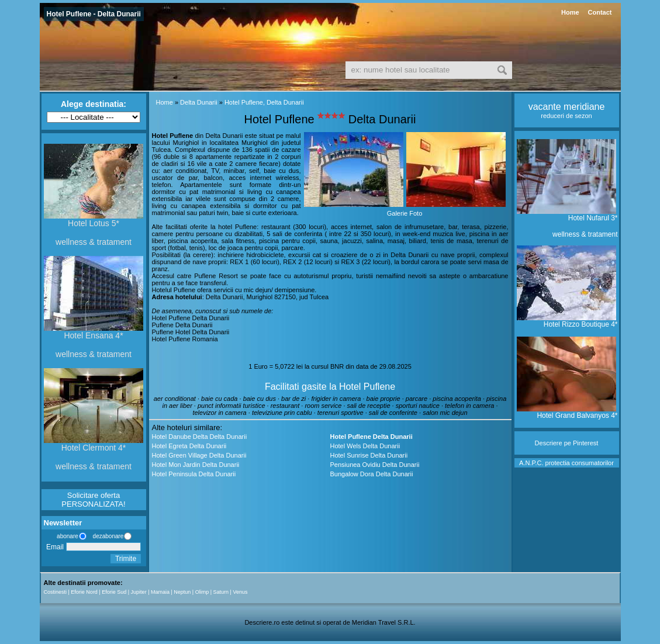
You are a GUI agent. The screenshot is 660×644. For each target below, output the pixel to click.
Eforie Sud (114, 592)
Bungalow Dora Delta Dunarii (372, 474)
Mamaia (160, 592)
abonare (66, 536)
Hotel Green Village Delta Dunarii (199, 455)
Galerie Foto (405, 213)
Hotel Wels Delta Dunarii (365, 446)
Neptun (182, 592)
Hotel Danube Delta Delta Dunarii (200, 437)
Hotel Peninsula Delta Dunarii (194, 474)
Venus (240, 592)
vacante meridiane (567, 107)
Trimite (126, 559)
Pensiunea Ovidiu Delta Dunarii (375, 465)
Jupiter (139, 592)
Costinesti (56, 592)
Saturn (221, 592)
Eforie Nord (84, 592)
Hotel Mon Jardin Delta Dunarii (196, 465)
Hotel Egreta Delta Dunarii (189, 446)
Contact (600, 12)
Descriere (549, 443)
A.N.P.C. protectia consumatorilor (566, 463)
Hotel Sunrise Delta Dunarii (369, 455)
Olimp (202, 592)
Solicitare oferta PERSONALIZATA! (93, 500)
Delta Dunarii (199, 102)
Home (570, 12)
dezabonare (108, 536)
